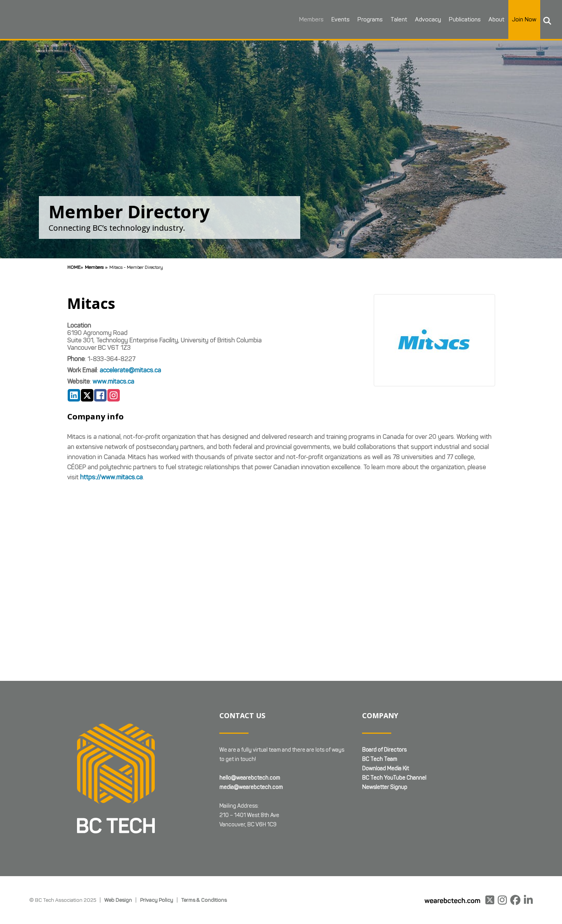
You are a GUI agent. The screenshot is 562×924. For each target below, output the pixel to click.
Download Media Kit (385, 769)
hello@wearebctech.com (250, 778)
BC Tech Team (380, 759)
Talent (392, 19)
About (490, 19)
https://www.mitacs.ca (111, 477)
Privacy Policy (157, 900)
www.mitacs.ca (113, 381)
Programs (363, 19)
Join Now (518, 19)
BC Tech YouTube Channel (394, 778)
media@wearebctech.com (251, 787)
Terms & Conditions (204, 900)
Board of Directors (384, 750)
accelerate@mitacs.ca (130, 370)
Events (334, 19)
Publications (458, 19)
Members (305, 19)
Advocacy (421, 19)
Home (74, 267)
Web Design (118, 900)
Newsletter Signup (385, 787)
